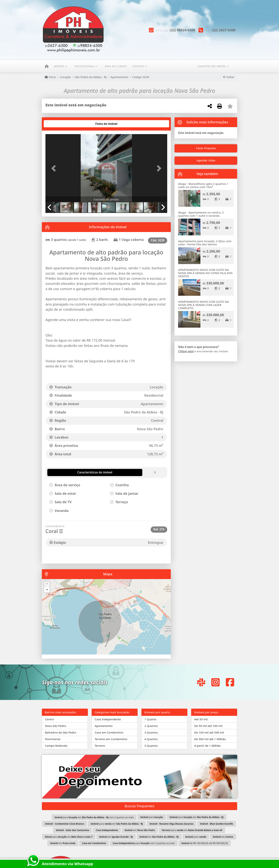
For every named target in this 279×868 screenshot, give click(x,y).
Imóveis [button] (59, 66)
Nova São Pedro (56, 726)
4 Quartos (151, 739)
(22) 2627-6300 (224, 30)
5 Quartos (151, 746)
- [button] (47, 590)
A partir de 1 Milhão (207, 746)
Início (50, 77)
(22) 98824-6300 (182, 30)
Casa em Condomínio (109, 732)
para (152, 817)
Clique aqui (186, 351)
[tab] (58, 124)
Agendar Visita (206, 160)
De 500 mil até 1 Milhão (210, 739)
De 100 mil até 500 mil (209, 732)
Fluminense (53, 739)
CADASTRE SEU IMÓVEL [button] (212, 66)
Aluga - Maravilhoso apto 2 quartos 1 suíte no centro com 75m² (203, 185)
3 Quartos (151, 732)
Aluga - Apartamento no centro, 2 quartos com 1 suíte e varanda (201, 214)
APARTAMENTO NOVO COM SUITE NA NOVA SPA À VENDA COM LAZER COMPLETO (204, 305)
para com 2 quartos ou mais (144, 843)
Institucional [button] (85, 66)
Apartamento (119, 77)
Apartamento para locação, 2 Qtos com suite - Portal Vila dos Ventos (205, 243)
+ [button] (47, 584)
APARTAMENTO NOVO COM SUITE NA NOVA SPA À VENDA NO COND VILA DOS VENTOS (205, 273)
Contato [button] (138, 66)
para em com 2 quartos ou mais (94, 817)
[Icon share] (201, 682)
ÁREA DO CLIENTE (116, 66)
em (140, 830)
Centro (49, 719)
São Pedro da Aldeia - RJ (91, 77)
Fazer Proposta (206, 148)
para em (197, 817)
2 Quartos (151, 726)
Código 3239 (141, 77)
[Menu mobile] (47, 67)
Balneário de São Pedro (61, 732)
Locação (65, 77)
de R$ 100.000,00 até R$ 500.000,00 (205, 843)
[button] (55, 168)
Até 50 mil (201, 719)
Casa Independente (108, 719)
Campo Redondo (56, 746)
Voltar (229, 77)
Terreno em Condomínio (111, 739)
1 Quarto (150, 719)
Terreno (100, 746)
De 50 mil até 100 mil (208, 726)
